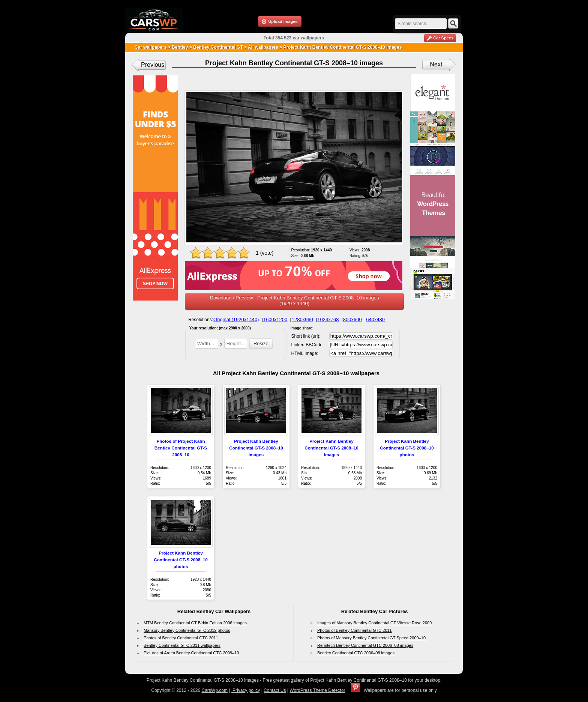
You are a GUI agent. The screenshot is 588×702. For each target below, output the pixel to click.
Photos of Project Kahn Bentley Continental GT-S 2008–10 (181, 448)
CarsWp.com (215, 690)
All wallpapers (263, 47)
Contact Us (275, 690)
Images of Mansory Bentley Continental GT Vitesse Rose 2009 (374, 623)
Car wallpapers (151, 47)
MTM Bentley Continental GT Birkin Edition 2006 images (195, 623)
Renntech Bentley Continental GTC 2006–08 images (365, 645)
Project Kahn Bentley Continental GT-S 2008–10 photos (407, 448)
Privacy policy (246, 690)
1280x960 (302, 319)
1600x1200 (275, 319)
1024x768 (328, 319)
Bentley (180, 47)
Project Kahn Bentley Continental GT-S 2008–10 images (256, 448)
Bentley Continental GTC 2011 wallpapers (182, 645)
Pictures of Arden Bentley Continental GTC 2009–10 (191, 653)
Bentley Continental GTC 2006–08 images (356, 653)
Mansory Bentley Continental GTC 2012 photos (187, 630)
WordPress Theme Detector (317, 690)
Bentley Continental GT (217, 47)
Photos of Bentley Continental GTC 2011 (181, 638)
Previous (153, 65)
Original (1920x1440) (236, 319)
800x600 (352, 319)
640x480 (375, 319)
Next (436, 64)
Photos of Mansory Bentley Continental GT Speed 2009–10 (371, 638)
